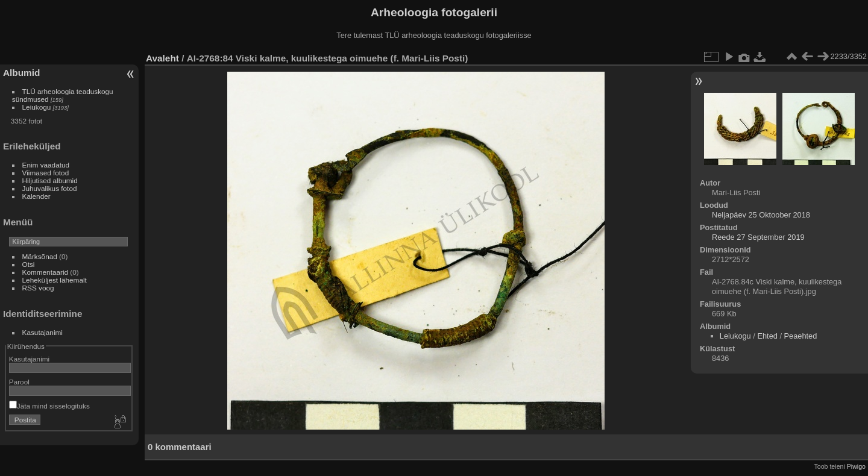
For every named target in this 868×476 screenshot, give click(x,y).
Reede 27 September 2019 (758, 237)
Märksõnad (40, 256)
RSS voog (38, 288)
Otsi (29, 264)
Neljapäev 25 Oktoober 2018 (761, 215)
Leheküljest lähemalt (55, 280)
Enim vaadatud (46, 165)
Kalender (36, 196)
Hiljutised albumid (50, 180)
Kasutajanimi (42, 332)
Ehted (767, 336)
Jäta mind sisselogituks (49, 406)
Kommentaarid (46, 272)
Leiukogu (37, 107)
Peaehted (801, 336)
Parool (19, 382)
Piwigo (856, 466)
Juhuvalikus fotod (50, 188)
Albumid (21, 73)
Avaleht (162, 58)
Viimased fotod (46, 173)
